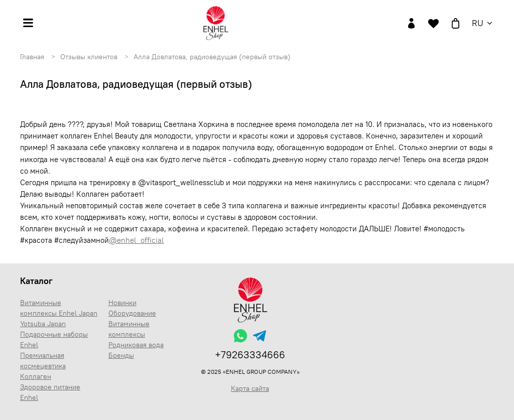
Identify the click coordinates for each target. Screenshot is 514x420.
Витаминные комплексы (129, 329)
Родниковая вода (136, 345)
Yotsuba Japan (43, 324)
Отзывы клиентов (89, 57)
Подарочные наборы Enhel (54, 339)
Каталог (36, 281)
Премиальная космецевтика (43, 361)
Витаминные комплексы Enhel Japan (59, 308)
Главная (32, 57)
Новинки (122, 303)
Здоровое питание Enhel (50, 392)
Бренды (121, 355)
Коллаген (36, 376)
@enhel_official (136, 240)
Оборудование (132, 313)
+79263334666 (250, 355)
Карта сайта (250, 388)
